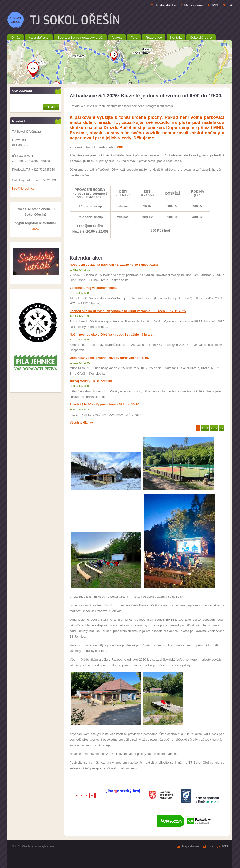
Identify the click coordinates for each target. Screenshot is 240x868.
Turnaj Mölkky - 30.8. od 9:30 (91, 381)
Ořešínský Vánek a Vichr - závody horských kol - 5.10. (109, 358)
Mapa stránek (194, 5)
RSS (215, 5)
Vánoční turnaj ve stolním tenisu (94, 288)
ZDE (36, 229)
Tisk (230, 5)
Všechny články (81, 423)
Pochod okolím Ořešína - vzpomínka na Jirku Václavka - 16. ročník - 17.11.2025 (128, 311)
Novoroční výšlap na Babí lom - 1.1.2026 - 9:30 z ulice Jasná (114, 265)
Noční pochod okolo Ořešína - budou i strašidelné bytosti (112, 335)
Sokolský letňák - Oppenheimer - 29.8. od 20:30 (104, 404)
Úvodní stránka (165, 5)
